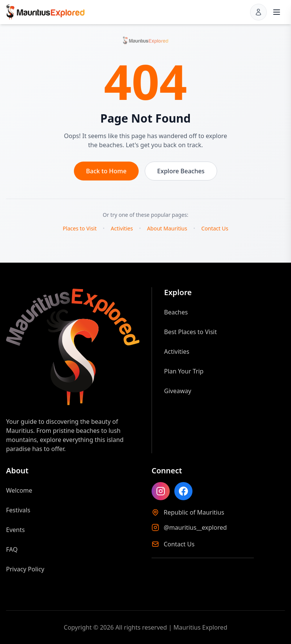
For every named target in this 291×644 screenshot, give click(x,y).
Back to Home (106, 171)
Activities (122, 228)
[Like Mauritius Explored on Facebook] (183, 491)
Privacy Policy (25, 569)
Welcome (19, 490)
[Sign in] (258, 12)
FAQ (12, 549)
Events (15, 530)
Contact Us (215, 228)
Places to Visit (80, 228)
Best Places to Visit (190, 332)
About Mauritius (167, 228)
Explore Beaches (181, 171)
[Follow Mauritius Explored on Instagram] (161, 491)
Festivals (18, 510)
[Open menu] (277, 12)
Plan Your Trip (184, 371)
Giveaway (178, 391)
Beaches (176, 312)
